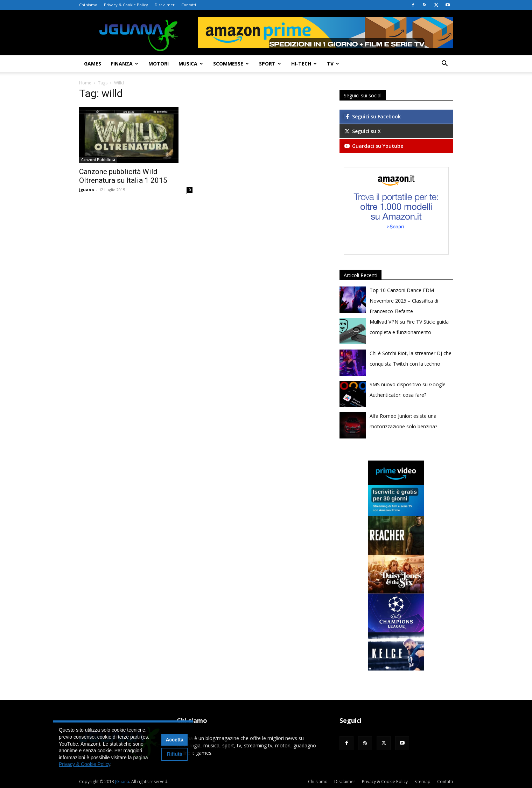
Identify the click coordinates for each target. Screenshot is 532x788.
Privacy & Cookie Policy (126, 5)
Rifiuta (175, 754)
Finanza (125, 64)
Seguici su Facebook (372, 116)
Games (93, 64)
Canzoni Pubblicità (98, 160)
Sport (270, 64)
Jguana (87, 190)
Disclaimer (165, 5)
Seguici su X (362, 131)
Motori (159, 64)
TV (333, 64)
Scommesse (231, 64)
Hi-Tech (304, 64)
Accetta (174, 740)
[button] (444, 64)
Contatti (189, 5)
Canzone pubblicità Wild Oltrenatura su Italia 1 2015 (123, 176)
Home (85, 83)
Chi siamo (88, 5)
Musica (191, 64)
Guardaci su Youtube (373, 146)
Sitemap (422, 782)
